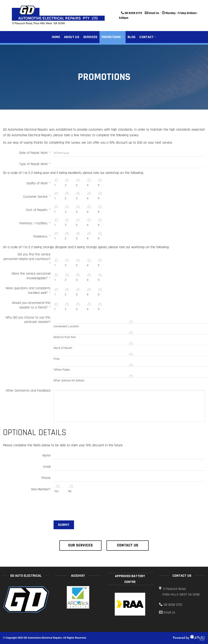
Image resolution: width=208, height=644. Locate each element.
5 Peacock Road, (182, 592)
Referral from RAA (65, 337)
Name (47, 456)
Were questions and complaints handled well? (28, 291)
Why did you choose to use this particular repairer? (28, 320)
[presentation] (33, 506)
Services (90, 37)
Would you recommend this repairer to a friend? (31, 305)
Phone (46, 478)
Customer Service (37, 197)
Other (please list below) (69, 380)
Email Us (152, 13)
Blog (131, 37)
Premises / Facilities (35, 223)
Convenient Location (66, 326)
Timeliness (42, 237)
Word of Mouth (63, 348)
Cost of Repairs (38, 210)
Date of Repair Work (35, 153)
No (70, 491)
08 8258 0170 (131, 13)
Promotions (113, 37)
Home (56, 37)
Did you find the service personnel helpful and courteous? (27, 259)
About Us (72, 37)
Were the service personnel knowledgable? (31, 276)
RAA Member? (41, 489)
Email (47, 467)
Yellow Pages (62, 370)
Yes (57, 491)
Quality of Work (39, 183)
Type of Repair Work (35, 164)
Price (57, 359)
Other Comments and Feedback (28, 391)
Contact (148, 37)
